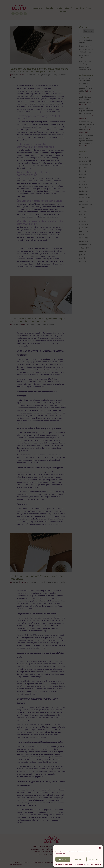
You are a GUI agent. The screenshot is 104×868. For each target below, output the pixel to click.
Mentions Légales (96, 864)
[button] (100, 848)
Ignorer (78, 859)
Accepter (63, 859)
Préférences (94, 859)
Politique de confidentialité (64, 864)
